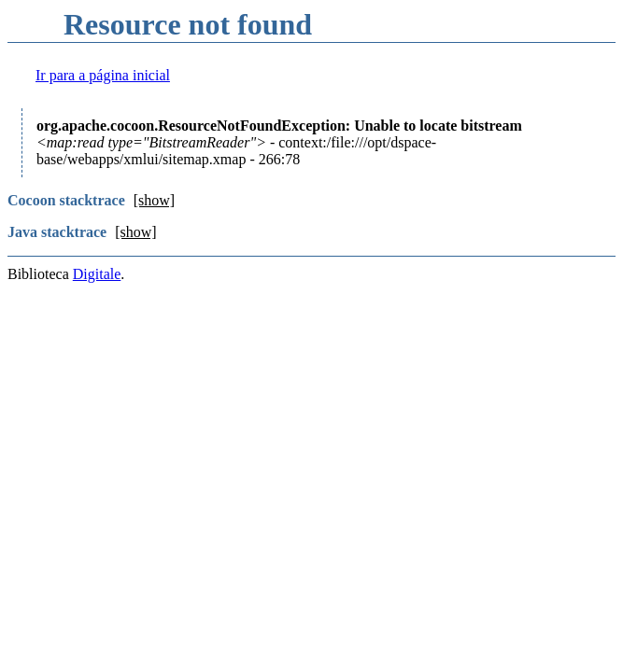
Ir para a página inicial (103, 75)
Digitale (97, 274)
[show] (154, 200)
